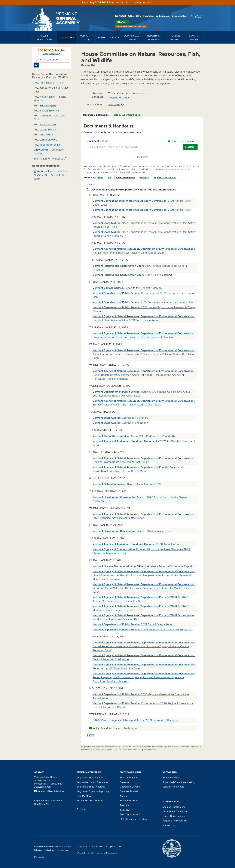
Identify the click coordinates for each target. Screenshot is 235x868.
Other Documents (126, 178)
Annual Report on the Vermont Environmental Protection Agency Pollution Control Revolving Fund (144, 646)
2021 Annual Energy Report (133, 624)
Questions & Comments (175, 811)
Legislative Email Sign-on (90, 778)
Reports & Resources (165, 178)
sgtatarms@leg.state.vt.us (49, 791)
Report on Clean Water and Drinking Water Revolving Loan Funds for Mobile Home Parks (144, 588)
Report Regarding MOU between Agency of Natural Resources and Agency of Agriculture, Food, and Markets (144, 677)
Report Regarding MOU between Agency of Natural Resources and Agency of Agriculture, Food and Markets (144, 375)
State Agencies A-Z (130, 814)
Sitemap (167, 807)
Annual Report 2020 (127, 484)
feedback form (50, 850)
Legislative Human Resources (92, 782)
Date (101, 178)
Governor (125, 782)
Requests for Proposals (174, 821)
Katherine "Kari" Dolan (53, 116)
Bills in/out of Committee (127, 115)
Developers (39, 857)
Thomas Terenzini (50, 145)
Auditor (124, 796)
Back (90, 184)
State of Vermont (129, 778)
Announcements (171, 778)
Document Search (142, 141)
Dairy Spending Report (120, 423)
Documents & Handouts (96, 115)
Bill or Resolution (144, 16)
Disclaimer (82, 809)
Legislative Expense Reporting (93, 791)
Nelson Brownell (49, 111)
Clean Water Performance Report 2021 (135, 436)
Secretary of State (129, 801)
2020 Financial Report (133, 531)
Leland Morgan (48, 130)
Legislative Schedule (173, 787)
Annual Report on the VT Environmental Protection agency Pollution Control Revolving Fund (144, 354)
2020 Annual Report (136, 544)
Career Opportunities (173, 816)
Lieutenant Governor (131, 787)
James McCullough (51, 88)
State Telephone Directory (134, 819)
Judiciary (124, 810)
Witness (144, 178)
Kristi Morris (46, 135)
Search (122, 22)
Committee (180, 16)
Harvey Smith (48, 97)
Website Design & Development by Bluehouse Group (99, 853)
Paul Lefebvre (48, 125)
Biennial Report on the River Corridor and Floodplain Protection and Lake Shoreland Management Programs (144, 575)
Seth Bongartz (48, 106)
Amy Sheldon (48, 83)
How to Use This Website (90, 801)
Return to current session (136, 3)
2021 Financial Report (132, 275)
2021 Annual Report (142, 210)
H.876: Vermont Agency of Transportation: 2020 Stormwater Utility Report (136, 720)
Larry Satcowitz (48, 140)
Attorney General (129, 791)
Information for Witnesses (50, 159)
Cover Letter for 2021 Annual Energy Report (143, 630)
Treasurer (125, 805)
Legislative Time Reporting (91, 787)
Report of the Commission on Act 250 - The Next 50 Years (50, 175)
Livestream (114, 105)
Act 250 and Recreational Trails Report (114, 728)
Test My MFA (84, 796)
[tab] (96, 115)
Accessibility (169, 825)
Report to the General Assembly (127, 288)
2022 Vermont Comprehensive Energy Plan (143, 302)
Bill (110, 178)
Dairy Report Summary (120, 418)
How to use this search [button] (183, 141)
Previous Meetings (119, 98)
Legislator (163, 16)
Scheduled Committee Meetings (179, 782)
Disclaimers (179, 807)
